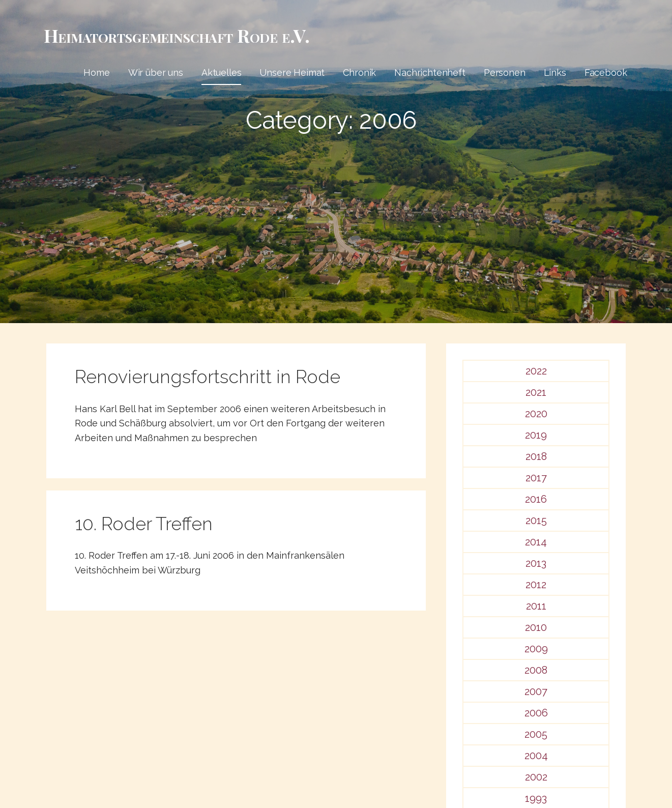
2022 (536, 371)
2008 (536, 670)
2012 (536, 585)
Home (96, 73)
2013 (536, 563)
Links (555, 73)
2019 (536, 435)
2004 (536, 756)
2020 (536, 414)
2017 (536, 478)
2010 (536, 627)
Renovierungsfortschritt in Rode (208, 377)
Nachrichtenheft (430, 73)
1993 (536, 798)
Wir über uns (156, 73)
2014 (536, 542)
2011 (536, 606)
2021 (536, 392)
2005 (536, 734)
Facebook (606, 73)
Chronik (359, 73)
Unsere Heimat (292, 73)
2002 (536, 777)
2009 (536, 649)
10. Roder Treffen (144, 524)
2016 (536, 499)
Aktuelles (222, 73)
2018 (536, 456)
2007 (536, 691)
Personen (505, 73)
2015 (536, 521)
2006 (536, 713)
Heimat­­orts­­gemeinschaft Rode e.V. (177, 35)
